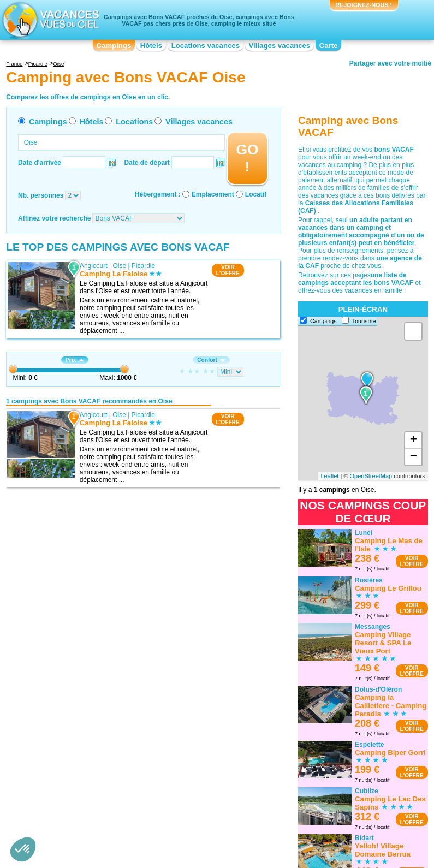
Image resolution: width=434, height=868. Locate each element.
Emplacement (213, 194)
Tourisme (364, 321)
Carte (329, 46)
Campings (114, 46)
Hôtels (151, 46)
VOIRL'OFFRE (228, 270)
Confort (211, 360)
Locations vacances (206, 46)
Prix (75, 360)
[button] (23, 849)
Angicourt (94, 266)
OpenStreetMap (371, 476)
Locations (134, 122)
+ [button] (414, 441)
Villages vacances (280, 46)
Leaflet (329, 476)
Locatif (256, 194)
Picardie (143, 266)
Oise (119, 266)
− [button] (414, 457)
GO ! (247, 158)
